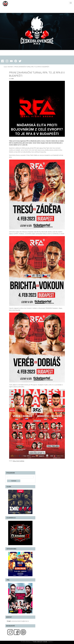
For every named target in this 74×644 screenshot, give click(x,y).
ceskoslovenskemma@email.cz (20, 621)
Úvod (5, 67)
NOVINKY (10, 67)
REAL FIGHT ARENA (19, 461)
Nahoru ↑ (51, 642)
